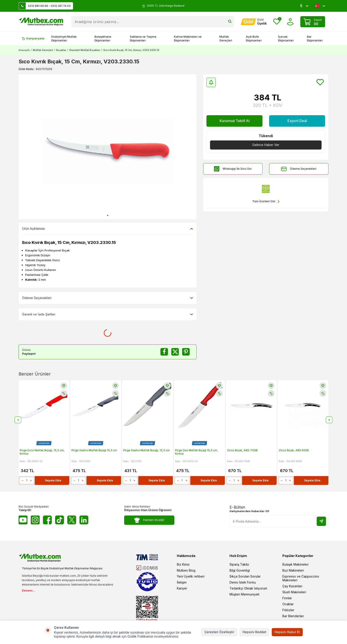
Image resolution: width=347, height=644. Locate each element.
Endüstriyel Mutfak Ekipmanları (64, 38)
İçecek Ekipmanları (286, 38)
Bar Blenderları (293, 616)
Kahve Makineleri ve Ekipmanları (188, 38)
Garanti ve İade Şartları (108, 314)
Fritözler (288, 610)
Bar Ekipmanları (315, 38)
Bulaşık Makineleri (295, 564)
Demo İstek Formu (243, 582)
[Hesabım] (254, 22)
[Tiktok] (60, 520)
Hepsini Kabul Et (287, 632)
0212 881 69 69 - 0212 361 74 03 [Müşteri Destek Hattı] (45, 6)
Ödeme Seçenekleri (299, 169)
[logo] (41, 22)
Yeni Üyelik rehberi (191, 576)
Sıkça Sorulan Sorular (245, 576)
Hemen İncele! (149, 520)
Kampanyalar (33, 38)
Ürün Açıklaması (108, 229)
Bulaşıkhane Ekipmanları (103, 38)
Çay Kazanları (292, 586)
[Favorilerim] (277, 22)
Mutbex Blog (186, 570)
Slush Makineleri (294, 592)
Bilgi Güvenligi (240, 570)
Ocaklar (288, 604)
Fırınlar (287, 598)
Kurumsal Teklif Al (235, 121)
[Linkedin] (84, 520)
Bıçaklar (61, 50)
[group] (108, 147)
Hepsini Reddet (254, 632)
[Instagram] (35, 520)
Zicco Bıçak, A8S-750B (242, 450)
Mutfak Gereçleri (226, 38)
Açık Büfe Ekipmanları (254, 38)
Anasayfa (24, 50)
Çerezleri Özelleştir (219, 632)
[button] (108, 215)
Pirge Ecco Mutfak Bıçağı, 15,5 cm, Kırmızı (42, 452)
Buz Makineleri (293, 570)
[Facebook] (47, 520)
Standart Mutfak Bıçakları (85, 50)
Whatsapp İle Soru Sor (233, 169)
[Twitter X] (72, 520)
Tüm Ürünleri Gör (266, 201)
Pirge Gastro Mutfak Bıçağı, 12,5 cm (147, 450)
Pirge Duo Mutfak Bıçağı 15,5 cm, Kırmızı (197, 452)
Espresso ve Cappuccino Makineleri (301, 578)
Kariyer (182, 588)
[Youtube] (23, 520)
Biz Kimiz (183, 564)
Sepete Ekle (53, 480)
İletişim (182, 582)
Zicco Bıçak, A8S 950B (294, 450)
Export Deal (297, 121)
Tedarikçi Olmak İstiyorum (248, 588)
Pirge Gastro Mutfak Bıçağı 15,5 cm (94, 450)
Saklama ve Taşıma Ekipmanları (143, 38)
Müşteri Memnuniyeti (244, 594)
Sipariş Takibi (239, 564)
